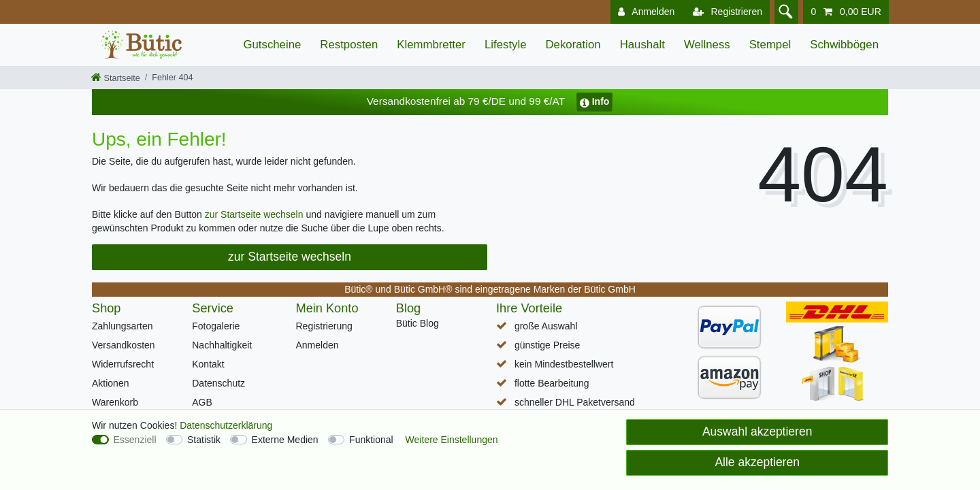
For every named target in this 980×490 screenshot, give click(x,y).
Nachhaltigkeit (222, 345)
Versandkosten (124, 345)
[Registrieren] (724, 12)
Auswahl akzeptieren (757, 431)
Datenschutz (218, 383)
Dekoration (573, 45)
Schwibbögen (844, 45)
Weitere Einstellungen (452, 440)
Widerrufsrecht (123, 364)
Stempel (770, 45)
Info (595, 102)
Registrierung (324, 326)
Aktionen (110, 383)
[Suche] (785, 12)
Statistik (204, 440)
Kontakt (208, 364)
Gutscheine (272, 45)
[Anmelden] (643, 12)
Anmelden (317, 345)
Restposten (349, 45)
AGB (202, 402)
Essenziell (135, 440)
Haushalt (642, 45)
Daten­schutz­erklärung (226, 425)
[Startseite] (116, 78)
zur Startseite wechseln (254, 214)
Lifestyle (506, 45)
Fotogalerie (216, 326)
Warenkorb (115, 402)
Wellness (707, 45)
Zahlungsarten (122, 326)
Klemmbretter (431, 45)
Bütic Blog (418, 323)
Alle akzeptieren (757, 462)
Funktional (371, 440)
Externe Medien (285, 440)
